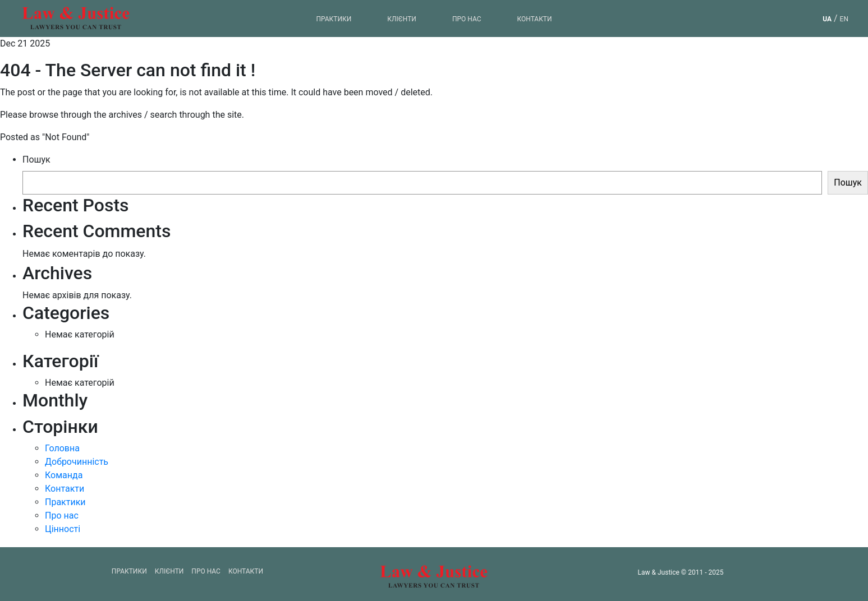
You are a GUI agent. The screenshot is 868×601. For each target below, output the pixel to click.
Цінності (63, 529)
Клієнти (402, 19)
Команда (64, 475)
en (844, 19)
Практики (334, 19)
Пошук (36, 160)
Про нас (467, 19)
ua (827, 19)
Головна (62, 448)
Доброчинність (77, 462)
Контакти (534, 19)
